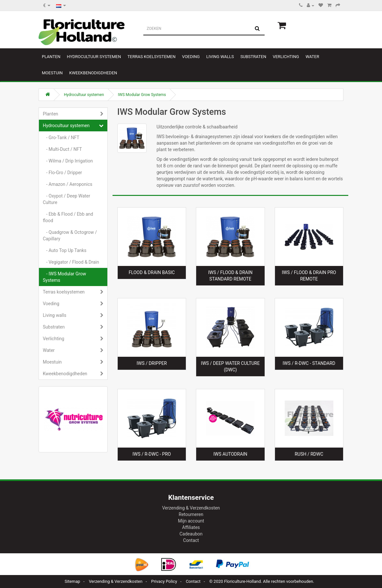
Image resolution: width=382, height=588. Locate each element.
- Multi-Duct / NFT (62, 149)
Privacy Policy (164, 581)
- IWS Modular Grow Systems (64, 277)
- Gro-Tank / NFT (61, 138)
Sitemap (72, 581)
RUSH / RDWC (309, 454)
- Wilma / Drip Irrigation (68, 161)
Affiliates (191, 527)
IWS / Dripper (152, 363)
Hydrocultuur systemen (94, 57)
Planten (51, 57)
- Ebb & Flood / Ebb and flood (68, 217)
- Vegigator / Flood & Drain (71, 262)
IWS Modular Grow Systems (142, 95)
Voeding (191, 57)
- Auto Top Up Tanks (65, 250)
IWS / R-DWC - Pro (152, 454)
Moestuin (52, 73)
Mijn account (191, 521)
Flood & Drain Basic (152, 272)
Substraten (253, 57)
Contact (191, 540)
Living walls (220, 57)
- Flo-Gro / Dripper (62, 173)
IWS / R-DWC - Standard (309, 363)
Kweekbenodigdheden (93, 73)
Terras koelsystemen (151, 57)
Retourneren (191, 514)
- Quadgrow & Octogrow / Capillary (70, 235)
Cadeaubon (191, 534)
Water (312, 57)
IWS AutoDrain (230, 454)
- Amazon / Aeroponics (68, 184)
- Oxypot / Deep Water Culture (66, 199)
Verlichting (286, 57)
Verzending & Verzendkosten (191, 508)
